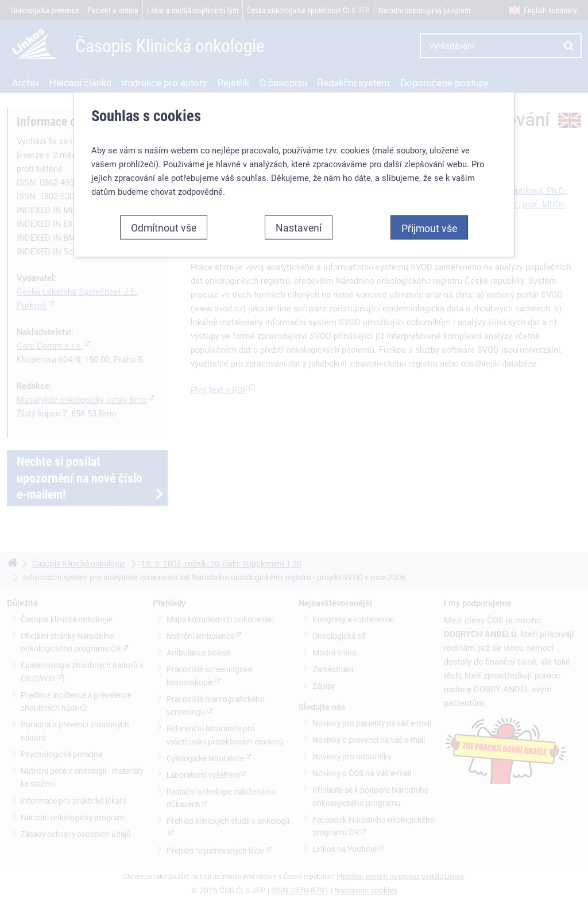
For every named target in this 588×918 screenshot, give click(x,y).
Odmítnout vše (164, 227)
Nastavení (299, 227)
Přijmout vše (429, 228)
